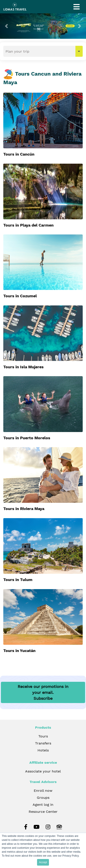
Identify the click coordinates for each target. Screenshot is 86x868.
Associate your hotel (43, 771)
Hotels (43, 750)
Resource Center (43, 812)
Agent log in (43, 805)
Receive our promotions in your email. (43, 692)
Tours (43, 736)
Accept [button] (43, 862)
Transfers (43, 743)
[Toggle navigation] (77, 7)
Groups (43, 798)
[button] (7, 26)
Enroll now (43, 791)
